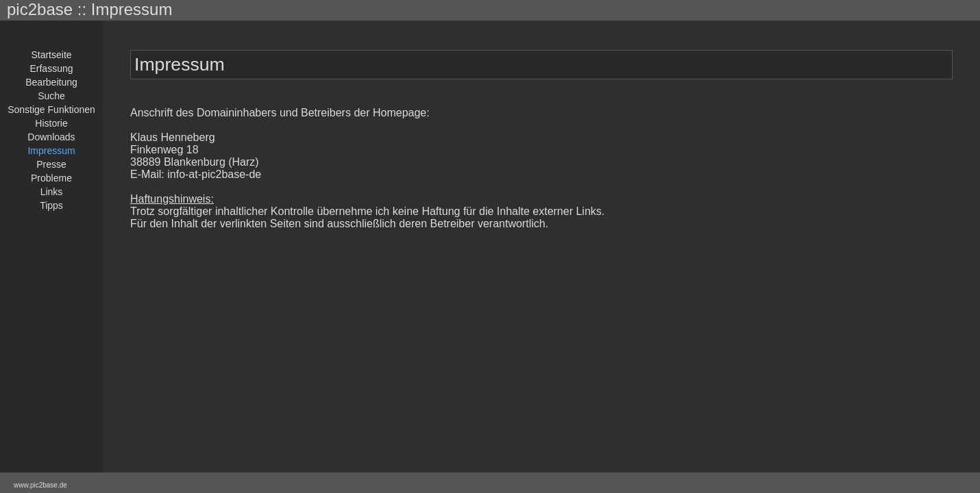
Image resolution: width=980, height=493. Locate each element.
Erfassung (51, 68)
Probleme (51, 178)
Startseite (51, 55)
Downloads (51, 137)
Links (52, 192)
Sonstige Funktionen (51, 110)
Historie (51, 123)
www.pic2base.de (40, 485)
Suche (51, 96)
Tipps (51, 205)
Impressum (51, 151)
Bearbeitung (51, 82)
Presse (51, 164)
